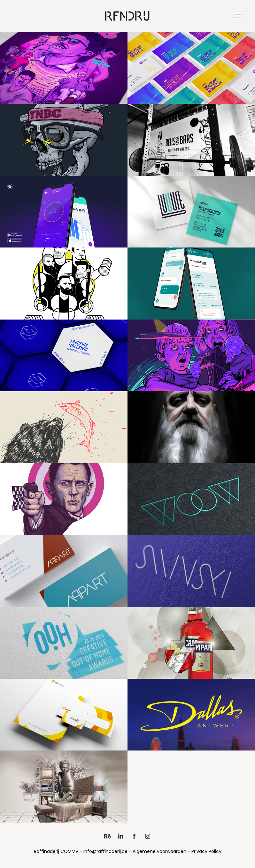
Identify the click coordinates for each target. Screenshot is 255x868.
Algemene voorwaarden (159, 852)
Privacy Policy (206, 852)
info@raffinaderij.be (105, 852)
